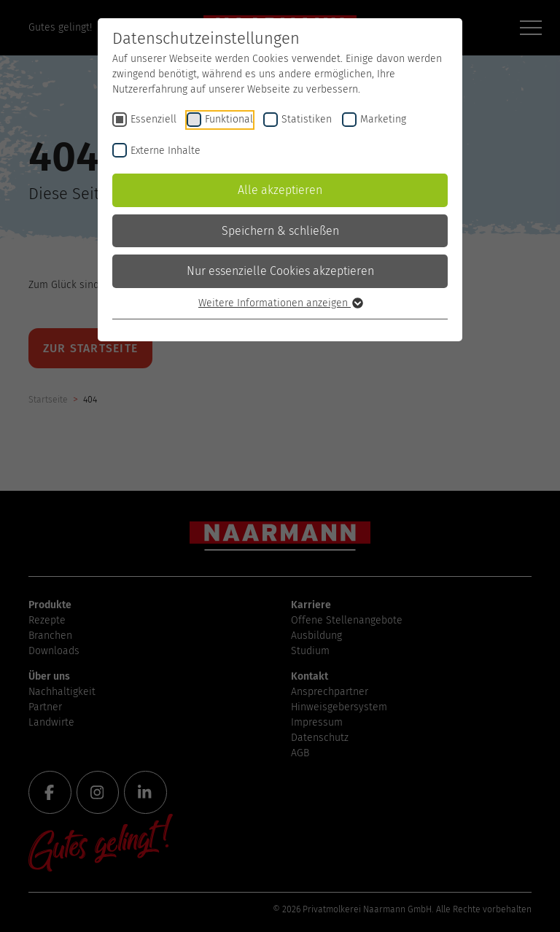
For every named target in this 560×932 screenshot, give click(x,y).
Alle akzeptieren (280, 190)
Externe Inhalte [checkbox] (166, 151)
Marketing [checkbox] (383, 119)
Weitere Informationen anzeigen (280, 303)
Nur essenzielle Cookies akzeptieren (280, 271)
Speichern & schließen (280, 231)
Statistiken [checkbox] (307, 119)
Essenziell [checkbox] (153, 119)
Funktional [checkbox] (229, 119)
